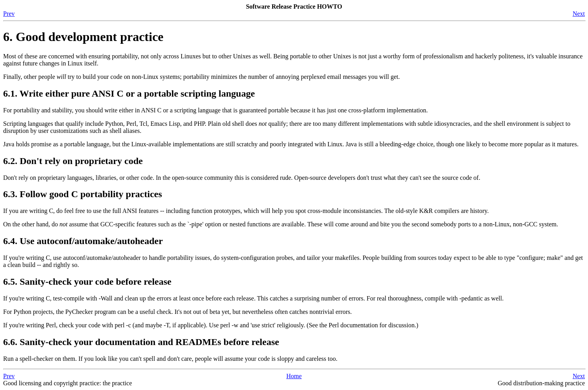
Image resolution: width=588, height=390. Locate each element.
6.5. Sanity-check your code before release (87, 282)
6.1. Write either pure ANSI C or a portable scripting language (129, 93)
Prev (9, 14)
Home (294, 376)
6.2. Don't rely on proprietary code (73, 161)
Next (579, 14)
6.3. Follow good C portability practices (83, 194)
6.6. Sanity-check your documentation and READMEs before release (141, 342)
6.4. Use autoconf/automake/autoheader (83, 241)
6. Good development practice (83, 37)
